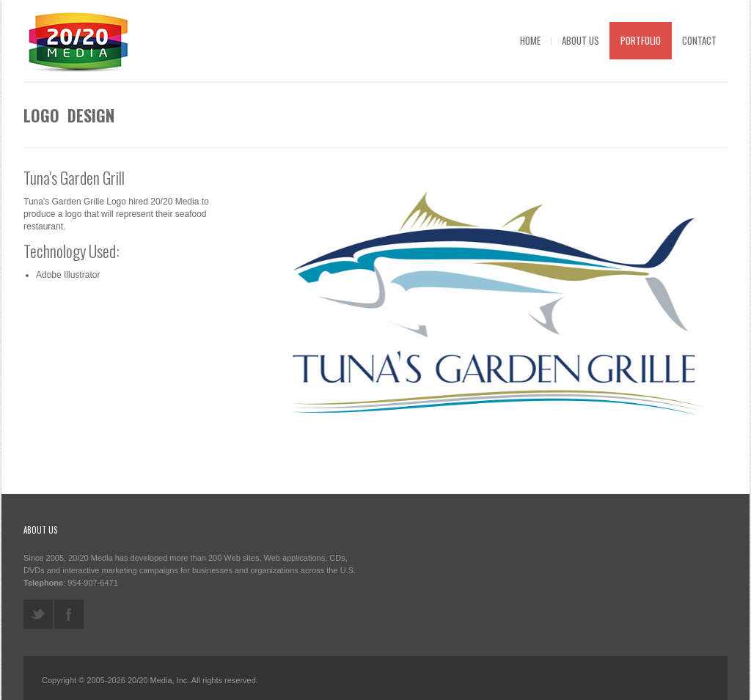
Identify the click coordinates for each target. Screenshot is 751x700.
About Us (580, 40)
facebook (69, 614)
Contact (699, 40)
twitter (38, 614)
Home (530, 40)
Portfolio (641, 40)
